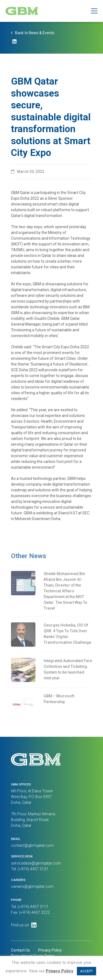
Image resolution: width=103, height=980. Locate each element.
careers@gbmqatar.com (32, 886)
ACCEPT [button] (87, 971)
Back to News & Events (35, 34)
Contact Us (20, 950)
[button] (94, 11)
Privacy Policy (50, 950)
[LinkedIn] (14, 43)
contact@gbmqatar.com (32, 845)
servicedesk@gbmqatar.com (36, 863)
